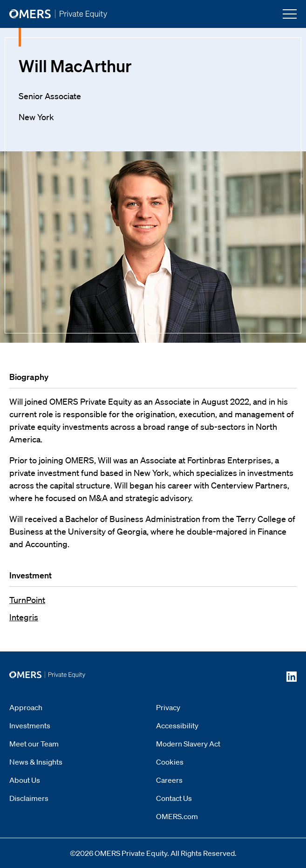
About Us (25, 780)
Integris (24, 617)
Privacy (168, 707)
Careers (169, 780)
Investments (30, 726)
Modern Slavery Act (188, 744)
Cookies (170, 762)
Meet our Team (34, 744)
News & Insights (36, 762)
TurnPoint (27, 600)
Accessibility (177, 726)
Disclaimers (29, 798)
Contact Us (174, 798)
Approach (26, 707)
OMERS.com (177, 816)
